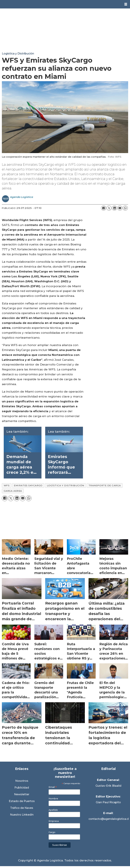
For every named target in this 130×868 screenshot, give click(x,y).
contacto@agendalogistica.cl (108, 819)
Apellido (53, 810)
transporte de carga (105, 485)
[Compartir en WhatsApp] (125, 208)
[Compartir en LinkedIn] (114, 208)
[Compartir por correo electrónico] (120, 208)
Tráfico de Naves (22, 808)
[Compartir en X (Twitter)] (109, 208)
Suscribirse (60, 845)
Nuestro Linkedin (22, 815)
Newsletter (22, 794)
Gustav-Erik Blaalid (108, 786)
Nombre (53, 799)
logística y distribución (66, 485)
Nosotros (22, 781)
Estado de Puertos (22, 801)
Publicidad (22, 788)
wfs (7, 485)
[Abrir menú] (126, 4)
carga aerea (13, 491)
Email (53, 787)
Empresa (54, 821)
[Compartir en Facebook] (104, 208)
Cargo (52, 832)
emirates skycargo (28, 485)
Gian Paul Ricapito (108, 802)
